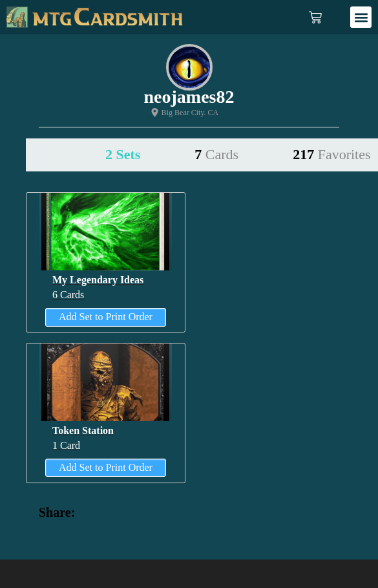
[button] (361, 17)
